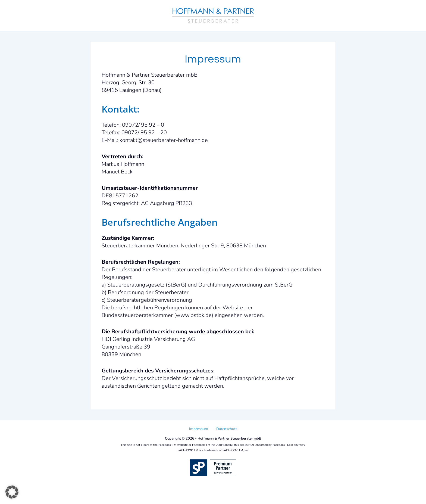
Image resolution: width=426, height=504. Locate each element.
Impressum (199, 429)
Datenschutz (227, 429)
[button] (12, 492)
